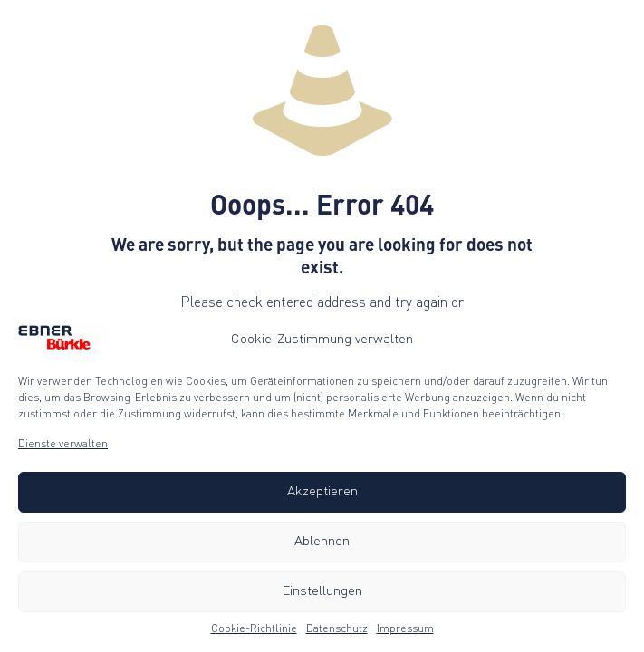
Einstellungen (322, 592)
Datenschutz (337, 629)
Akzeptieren (322, 492)
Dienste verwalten (63, 445)
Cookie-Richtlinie (254, 629)
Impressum (405, 629)
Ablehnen (322, 542)
